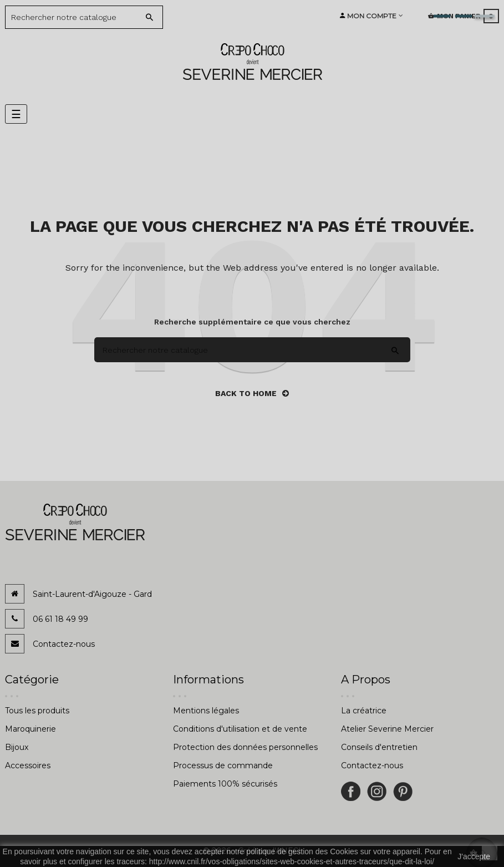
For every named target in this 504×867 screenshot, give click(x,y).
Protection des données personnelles (245, 747)
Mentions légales (206, 711)
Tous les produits (37, 711)
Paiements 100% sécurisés (225, 784)
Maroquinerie (30, 729)
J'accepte (474, 856)
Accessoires (28, 765)
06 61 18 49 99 (60, 619)
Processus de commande (223, 765)
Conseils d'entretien (379, 747)
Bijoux (17, 747)
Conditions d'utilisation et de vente (240, 729)
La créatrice (364, 711)
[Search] (76, 17)
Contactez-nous (64, 644)
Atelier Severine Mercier (387, 729)
